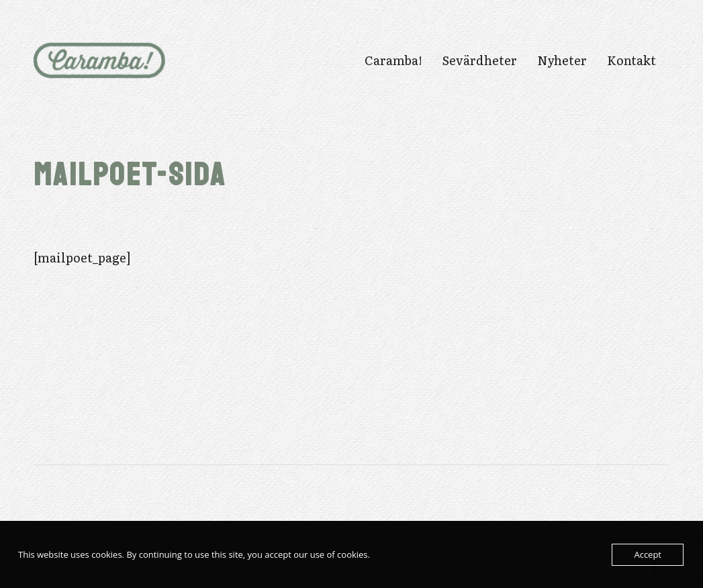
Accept (648, 554)
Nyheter (562, 60)
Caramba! (393, 60)
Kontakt (631, 60)
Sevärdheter (480, 60)
